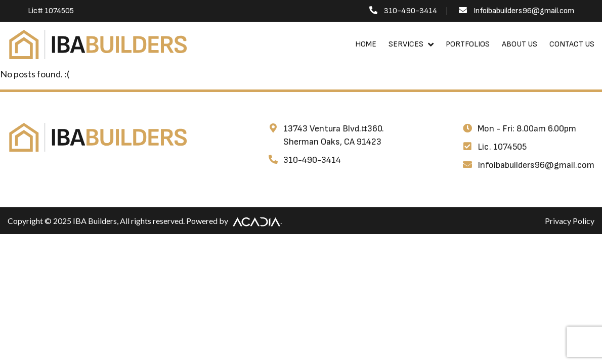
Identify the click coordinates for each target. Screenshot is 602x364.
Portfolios (468, 44)
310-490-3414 (411, 11)
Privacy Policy (570, 221)
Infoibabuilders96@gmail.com (524, 11)
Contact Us (572, 44)
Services (406, 44)
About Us (520, 44)
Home (366, 44)
